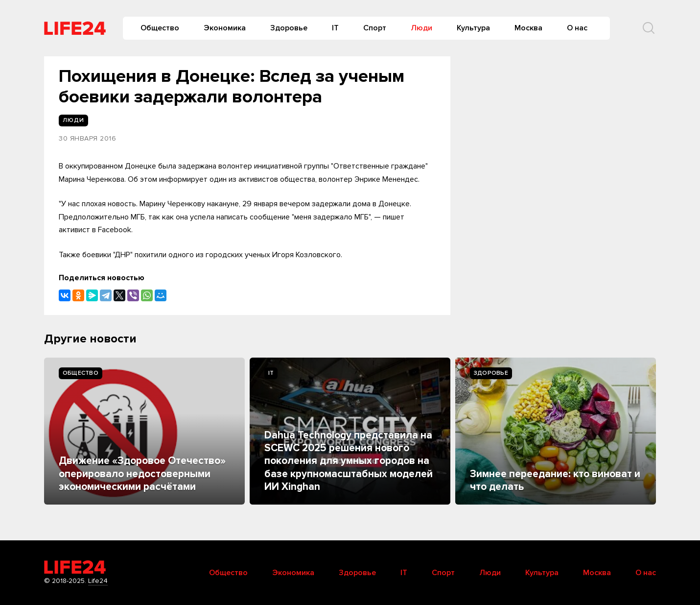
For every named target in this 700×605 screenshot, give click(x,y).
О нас (577, 28)
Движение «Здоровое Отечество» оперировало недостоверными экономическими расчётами (142, 474)
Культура (473, 28)
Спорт (375, 28)
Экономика (225, 28)
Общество (160, 28)
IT (335, 28)
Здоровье (289, 28)
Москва (528, 28)
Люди (421, 28)
